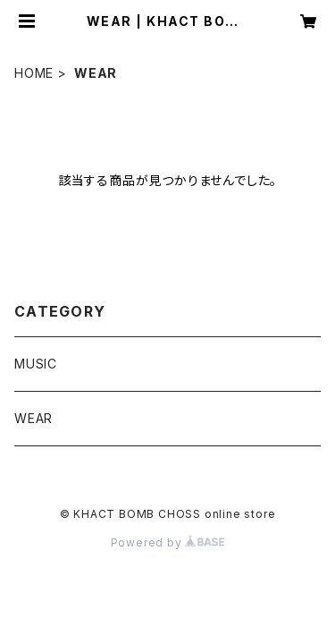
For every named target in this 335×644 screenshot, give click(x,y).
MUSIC (36, 364)
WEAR (33, 418)
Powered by (168, 542)
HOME (34, 73)
